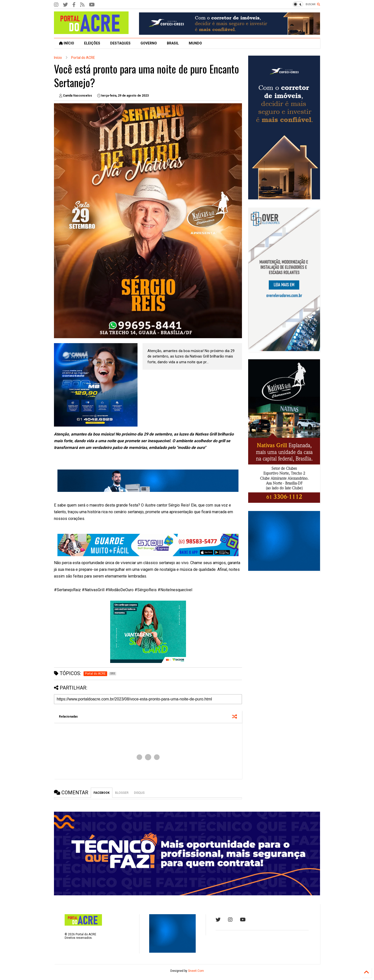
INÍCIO (67, 43)
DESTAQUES (120, 43)
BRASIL (173, 43)
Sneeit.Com (196, 971)
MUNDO (195, 43)
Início (58, 58)
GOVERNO (149, 43)
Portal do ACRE (83, 58)
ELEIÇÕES (92, 43)
